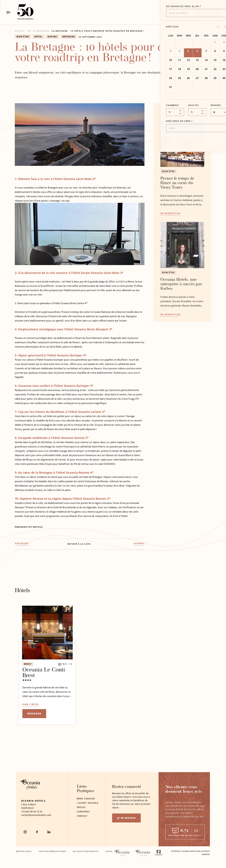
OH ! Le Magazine (38, 31)
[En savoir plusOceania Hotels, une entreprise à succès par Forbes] (170, 327)
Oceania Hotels (33, 801)
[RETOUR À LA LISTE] (79, 557)
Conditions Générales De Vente (52, 851)
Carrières (83, 812)
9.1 (65, 664)
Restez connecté (127, 787)
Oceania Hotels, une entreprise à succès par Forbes (181, 297)
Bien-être (168, 184)
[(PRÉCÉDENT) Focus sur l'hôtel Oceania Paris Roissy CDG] (22, 556)
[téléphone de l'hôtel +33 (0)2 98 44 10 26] (32, 812)
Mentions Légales (24, 851)
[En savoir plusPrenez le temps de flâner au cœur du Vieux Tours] (170, 226)
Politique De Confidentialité (86, 851)
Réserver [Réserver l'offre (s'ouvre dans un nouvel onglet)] (34, 714)
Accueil (20, 31)
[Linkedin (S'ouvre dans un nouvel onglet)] (49, 832)
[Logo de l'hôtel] (30, 789)
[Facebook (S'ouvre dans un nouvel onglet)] (37, 832)
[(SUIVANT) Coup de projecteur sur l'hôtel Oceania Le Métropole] (139, 556)
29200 (24, 808)
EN (188, 12)
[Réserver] (208, 12)
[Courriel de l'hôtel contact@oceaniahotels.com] (36, 815)
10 (71, 664)
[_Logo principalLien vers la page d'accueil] (23, 12)
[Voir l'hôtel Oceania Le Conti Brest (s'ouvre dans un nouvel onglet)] (31, 705)
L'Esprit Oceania (88, 803)
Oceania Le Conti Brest (44, 673)
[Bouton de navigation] (9, 12)
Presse (81, 807)
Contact (82, 816)
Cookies (109, 851)
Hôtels (22, 591)
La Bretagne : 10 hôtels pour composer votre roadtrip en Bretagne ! (98, 31)
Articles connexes (182, 124)
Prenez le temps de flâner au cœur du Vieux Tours (177, 195)
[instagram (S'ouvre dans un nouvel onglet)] (25, 832)
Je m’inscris (126, 818)
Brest (28, 664)
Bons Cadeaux (86, 799)
